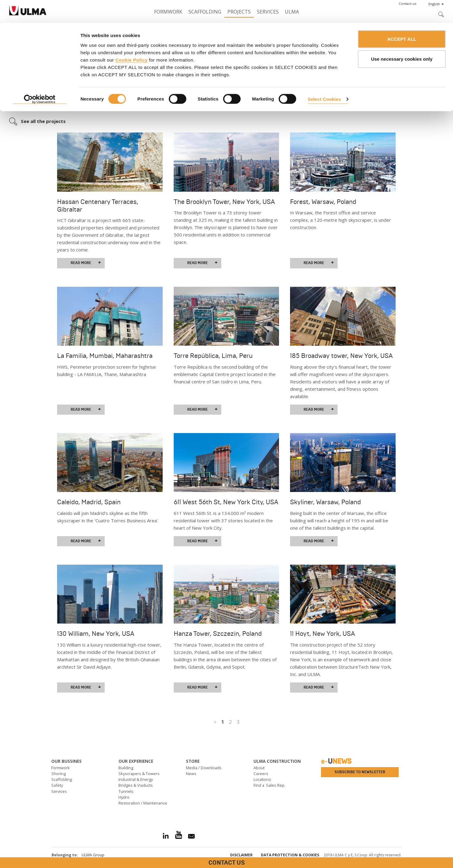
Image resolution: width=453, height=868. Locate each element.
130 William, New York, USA (96, 634)
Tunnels (126, 791)
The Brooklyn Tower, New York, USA (224, 202)
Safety (57, 785)
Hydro (124, 797)
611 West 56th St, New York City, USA (226, 502)
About (259, 768)
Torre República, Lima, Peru (213, 356)
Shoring (58, 774)
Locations (262, 779)
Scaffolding (62, 779)
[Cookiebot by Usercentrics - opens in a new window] (40, 77)
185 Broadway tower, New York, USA (341, 356)
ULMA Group (93, 855)
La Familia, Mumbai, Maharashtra (105, 356)
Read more (86, 263)
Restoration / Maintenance (143, 803)
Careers (261, 774)
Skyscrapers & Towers (139, 774)
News (191, 774)
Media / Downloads (204, 768)
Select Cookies (324, 76)
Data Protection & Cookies (290, 855)
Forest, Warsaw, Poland (323, 202)
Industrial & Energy (136, 779)
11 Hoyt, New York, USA (323, 634)
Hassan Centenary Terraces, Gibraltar (98, 206)
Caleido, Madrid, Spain (89, 502)
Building (126, 768)
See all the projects (43, 121)
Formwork (60, 768)
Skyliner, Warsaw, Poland (325, 502)
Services (59, 791)
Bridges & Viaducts (136, 785)
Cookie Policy (132, 37)
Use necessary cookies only (402, 36)
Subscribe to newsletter (360, 772)
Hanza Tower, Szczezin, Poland (218, 634)
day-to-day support (121, 91)
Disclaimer (241, 855)
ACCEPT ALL (402, 16)
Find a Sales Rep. (269, 785)
